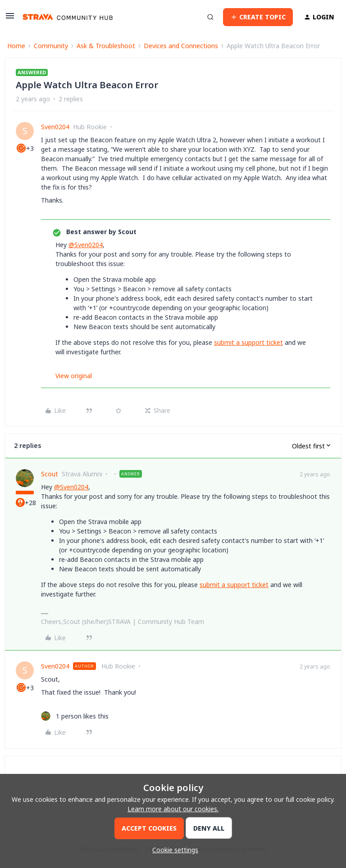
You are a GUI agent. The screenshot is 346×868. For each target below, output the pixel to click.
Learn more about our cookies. (173, 809)
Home (16, 46)
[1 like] (75, 716)
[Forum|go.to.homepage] (68, 17)
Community (51, 46)
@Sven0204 (86, 245)
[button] (10, 19)
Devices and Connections (181, 46)
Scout (50, 474)
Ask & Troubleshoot (106, 46)
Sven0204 (55, 127)
